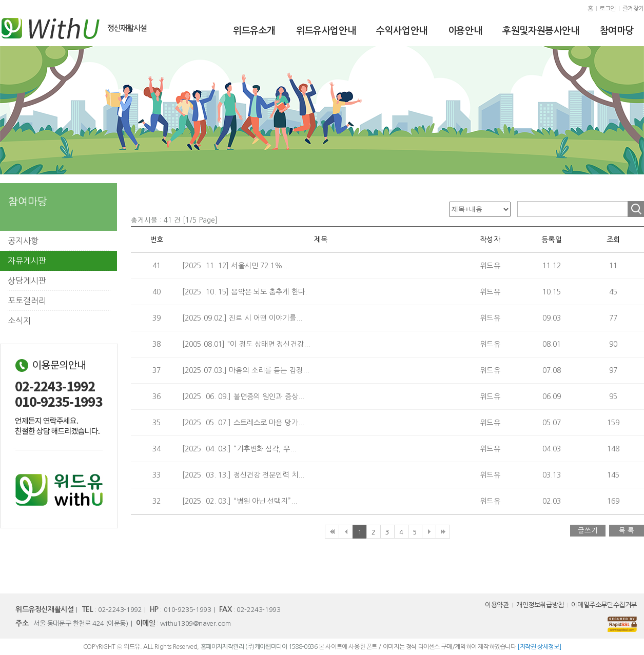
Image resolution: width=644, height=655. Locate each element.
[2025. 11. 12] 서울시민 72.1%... (236, 266)
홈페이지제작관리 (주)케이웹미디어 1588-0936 (259, 647)
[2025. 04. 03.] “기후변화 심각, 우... (239, 449)
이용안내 (465, 31)
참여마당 (617, 31)
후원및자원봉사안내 (541, 31)
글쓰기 (588, 531)
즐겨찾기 (633, 9)
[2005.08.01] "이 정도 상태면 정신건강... (246, 344)
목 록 (627, 531)
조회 (636, 209)
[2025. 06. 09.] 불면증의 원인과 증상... (243, 396)
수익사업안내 (402, 31)
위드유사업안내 (326, 31)
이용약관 (497, 605)
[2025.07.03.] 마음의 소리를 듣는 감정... (246, 370)
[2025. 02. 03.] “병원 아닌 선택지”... (240, 501)
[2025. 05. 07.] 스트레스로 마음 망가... (243, 423)
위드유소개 (254, 31)
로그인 (608, 9)
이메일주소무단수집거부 (604, 605)
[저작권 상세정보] (539, 647)
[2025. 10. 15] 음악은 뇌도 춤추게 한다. (245, 292)
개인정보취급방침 (540, 605)
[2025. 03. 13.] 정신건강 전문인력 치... (243, 475)
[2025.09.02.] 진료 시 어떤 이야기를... (242, 318)
